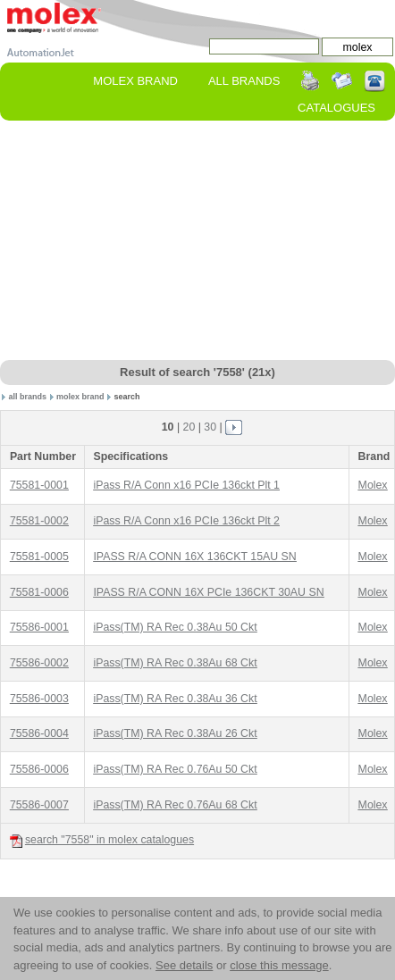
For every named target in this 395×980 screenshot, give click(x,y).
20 (189, 427)
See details (184, 965)
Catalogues (336, 108)
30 (210, 427)
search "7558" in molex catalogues (102, 840)
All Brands (244, 81)
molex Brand (135, 81)
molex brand (80, 397)
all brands (28, 397)
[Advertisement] (197, 241)
